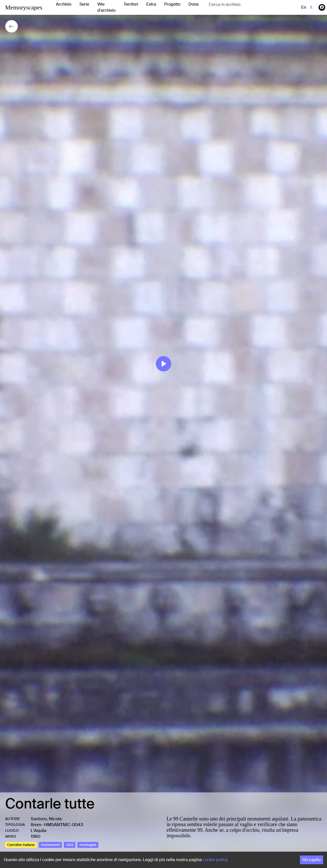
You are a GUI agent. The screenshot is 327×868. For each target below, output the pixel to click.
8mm (36, 825)
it (311, 7)
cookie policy (215, 860)
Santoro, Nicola (46, 819)
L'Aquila (39, 830)
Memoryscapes (24, 7)
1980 (36, 836)
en (304, 7)
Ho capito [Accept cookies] (312, 860)
